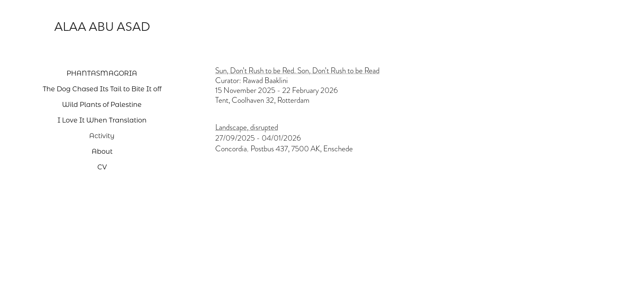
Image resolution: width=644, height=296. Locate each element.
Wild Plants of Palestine (102, 104)
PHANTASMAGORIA (102, 73)
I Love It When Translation (102, 120)
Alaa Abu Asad (102, 27)
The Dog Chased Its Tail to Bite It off (102, 89)
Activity (102, 135)
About (102, 151)
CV (102, 167)
